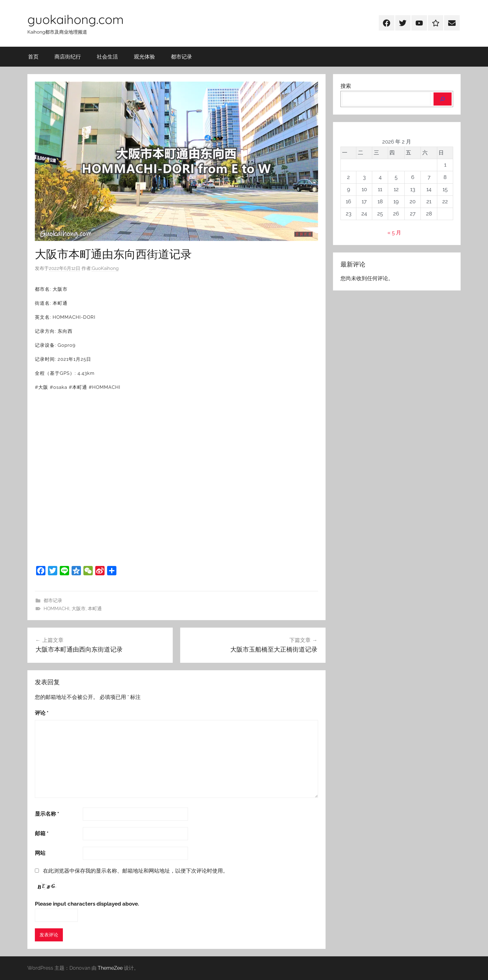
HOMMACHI (56, 609)
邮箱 (42, 833)
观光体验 (144, 57)
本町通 (95, 609)
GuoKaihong (105, 268)
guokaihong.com (75, 19)
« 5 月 (394, 233)
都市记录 (181, 57)
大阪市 (79, 609)
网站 (40, 853)
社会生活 (107, 57)
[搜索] (443, 99)
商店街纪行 (68, 57)
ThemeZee (110, 968)
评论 (42, 713)
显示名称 (47, 814)
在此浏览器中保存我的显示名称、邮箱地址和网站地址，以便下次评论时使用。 (136, 871)
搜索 (346, 86)
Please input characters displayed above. (87, 904)
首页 (33, 57)
